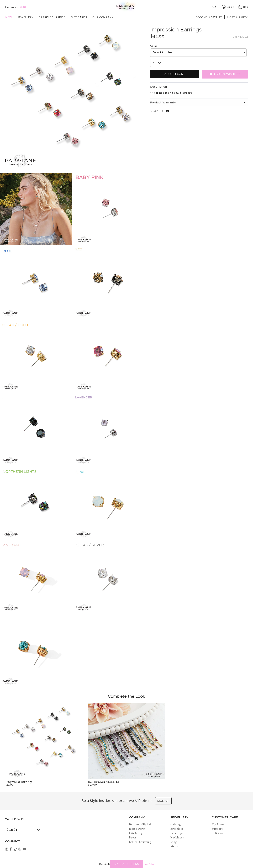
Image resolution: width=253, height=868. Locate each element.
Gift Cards (79, 17)
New (9, 17)
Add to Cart (175, 74)
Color (154, 46)
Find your (16, 7)
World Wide (15, 819)
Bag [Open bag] (243, 7)
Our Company (103, 17)
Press (133, 838)
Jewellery (25, 17)
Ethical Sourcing (140, 842)
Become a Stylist (209, 17)
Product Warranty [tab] (163, 103)
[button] (215, 7)
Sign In (228, 7)
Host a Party (238, 17)
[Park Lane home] (126, 7)
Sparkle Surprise (52, 17)
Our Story (136, 833)
